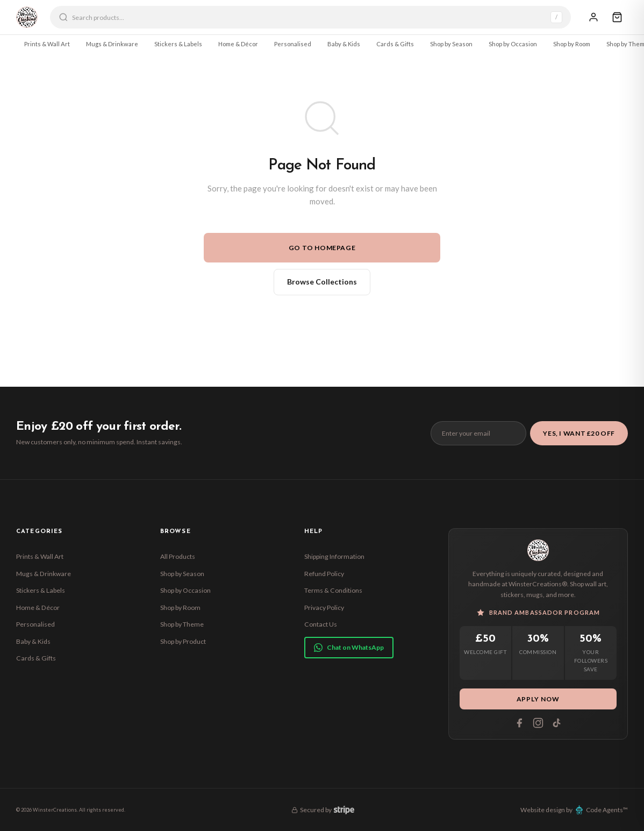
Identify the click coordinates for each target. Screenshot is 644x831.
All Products (178, 556)
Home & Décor (238, 44)
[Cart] (617, 17)
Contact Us (321, 624)
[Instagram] (538, 723)
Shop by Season (451, 44)
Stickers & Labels (178, 44)
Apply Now (538, 699)
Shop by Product (183, 641)
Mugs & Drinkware (112, 44)
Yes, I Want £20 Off (579, 433)
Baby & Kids (344, 44)
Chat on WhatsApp (349, 648)
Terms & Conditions (333, 590)
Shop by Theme (182, 624)
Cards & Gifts (395, 44)
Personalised (293, 44)
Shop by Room (572, 44)
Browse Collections (322, 282)
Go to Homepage (322, 248)
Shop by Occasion (513, 44)
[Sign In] (593, 17)
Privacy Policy (324, 608)
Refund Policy (324, 574)
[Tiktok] (557, 723)
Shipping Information (334, 556)
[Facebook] (519, 723)
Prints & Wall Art (47, 44)
